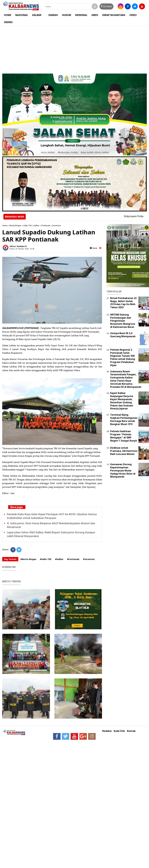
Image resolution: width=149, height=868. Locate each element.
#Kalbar (59, 559)
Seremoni (56, 225)
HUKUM (67, 15)
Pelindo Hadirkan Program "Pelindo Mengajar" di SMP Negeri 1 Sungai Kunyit (124, 436)
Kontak (131, 731)
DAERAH (53, 15)
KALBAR (37, 15)
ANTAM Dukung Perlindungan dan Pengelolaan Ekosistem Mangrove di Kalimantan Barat (123, 321)
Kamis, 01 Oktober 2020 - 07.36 (22, 249)
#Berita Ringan (28, 559)
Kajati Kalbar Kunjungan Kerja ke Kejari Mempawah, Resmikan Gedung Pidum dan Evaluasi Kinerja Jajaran (122, 401)
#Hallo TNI (46, 559)
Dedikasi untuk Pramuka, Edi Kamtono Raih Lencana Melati (124, 451)
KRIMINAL (81, 15)
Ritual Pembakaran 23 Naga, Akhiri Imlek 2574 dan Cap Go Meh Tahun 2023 (123, 303)
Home (5, 225)
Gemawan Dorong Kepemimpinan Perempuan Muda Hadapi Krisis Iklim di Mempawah (123, 470)
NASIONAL (22, 15)
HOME (8, 15)
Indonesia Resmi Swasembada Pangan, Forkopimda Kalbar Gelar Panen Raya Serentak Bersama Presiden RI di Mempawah (126, 379)
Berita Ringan (15, 225)
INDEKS (8, 22)
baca (94, 248)
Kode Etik (119, 731)
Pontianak (46, 225)
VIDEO (133, 15)
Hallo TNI (28, 225)
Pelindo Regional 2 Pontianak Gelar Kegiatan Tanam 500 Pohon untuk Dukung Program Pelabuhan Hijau (123, 357)
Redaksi (107, 731)
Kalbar (36, 225)
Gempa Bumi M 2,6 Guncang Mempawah (123, 335)
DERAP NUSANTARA (114, 15)
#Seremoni (89, 559)
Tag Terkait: (10, 559)
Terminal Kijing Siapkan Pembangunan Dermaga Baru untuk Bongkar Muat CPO (124, 419)
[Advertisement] (74, 48)
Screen (106, 6)
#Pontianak (73, 559)
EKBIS (95, 15)
